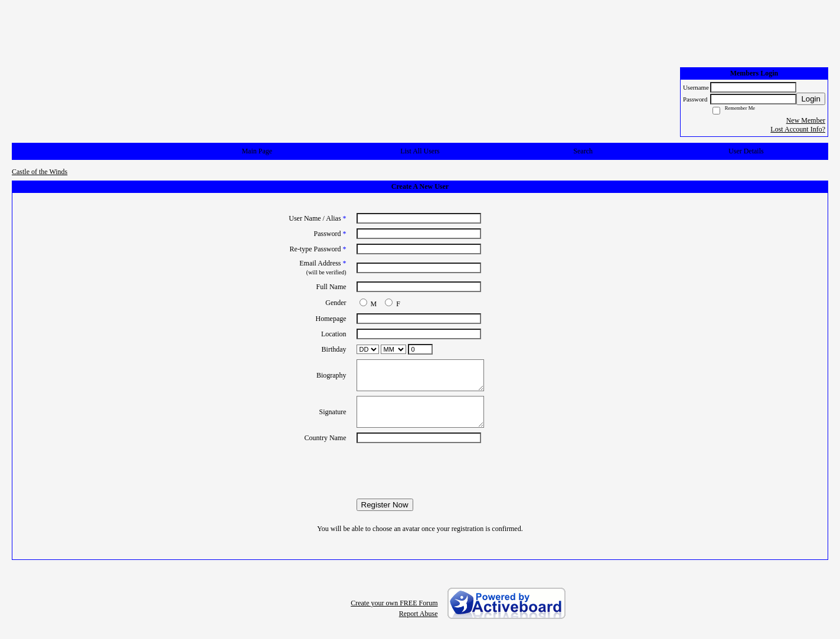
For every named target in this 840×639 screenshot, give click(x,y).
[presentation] (420, 471)
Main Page (257, 151)
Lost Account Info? (798, 129)
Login (811, 99)
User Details (746, 151)
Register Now (385, 505)
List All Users (420, 151)
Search (583, 151)
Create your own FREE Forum (394, 603)
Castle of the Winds (40, 172)
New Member (806, 120)
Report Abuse (419, 614)
